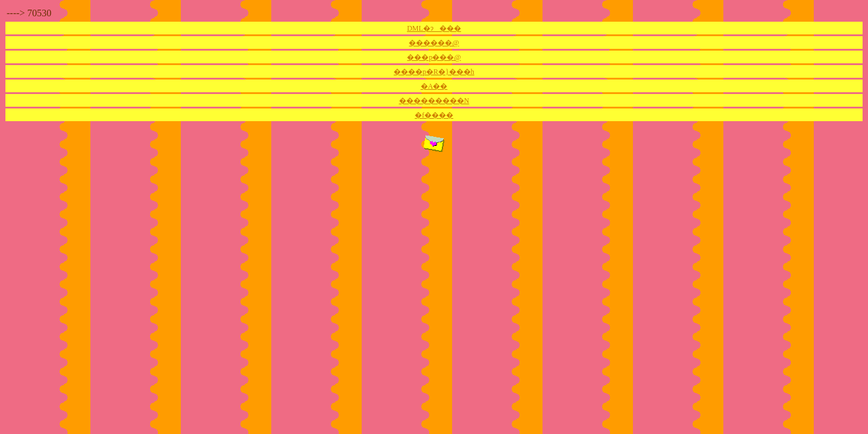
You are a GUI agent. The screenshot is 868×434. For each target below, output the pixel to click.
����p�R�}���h (434, 72)
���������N (434, 101)
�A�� (434, 86)
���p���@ (434, 57)
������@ (434, 43)
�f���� (434, 115)
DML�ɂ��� (434, 28)
